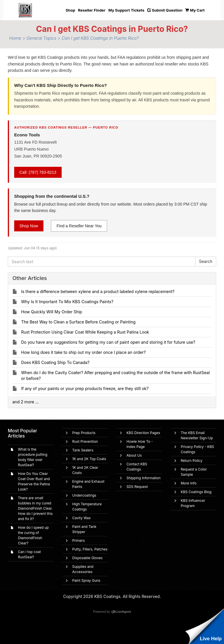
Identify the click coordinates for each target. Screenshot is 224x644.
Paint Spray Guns (86, 580)
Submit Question (165, 10)
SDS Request (137, 487)
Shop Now (29, 226)
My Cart (195, 10)
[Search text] (102, 261)
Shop (70, 10)
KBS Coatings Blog (196, 492)
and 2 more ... (26, 402)
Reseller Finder (92, 10)
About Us (134, 455)
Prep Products (84, 433)
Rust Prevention (85, 441)
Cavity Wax (82, 518)
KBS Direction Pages (143, 433)
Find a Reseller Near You (79, 226)
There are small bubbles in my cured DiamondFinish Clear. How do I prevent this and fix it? (35, 508)
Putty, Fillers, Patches (90, 549)
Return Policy (192, 461)
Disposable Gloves (88, 558)
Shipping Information (144, 478)
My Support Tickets (126, 10)
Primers (79, 540)
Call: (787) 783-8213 (38, 172)
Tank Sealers (83, 450)
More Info (189, 483)
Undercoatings (84, 495)
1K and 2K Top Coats (89, 459)
